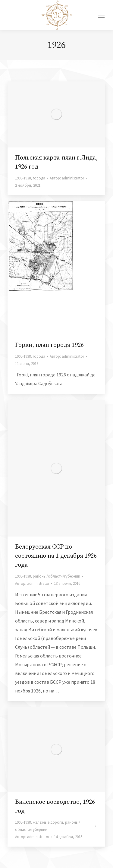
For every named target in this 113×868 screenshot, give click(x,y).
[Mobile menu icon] (101, 15)
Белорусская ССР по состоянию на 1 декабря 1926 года (56, 556)
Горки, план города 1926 (49, 345)
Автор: (67, 178)
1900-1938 (23, 178)
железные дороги (48, 822)
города (39, 178)
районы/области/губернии (56, 576)
